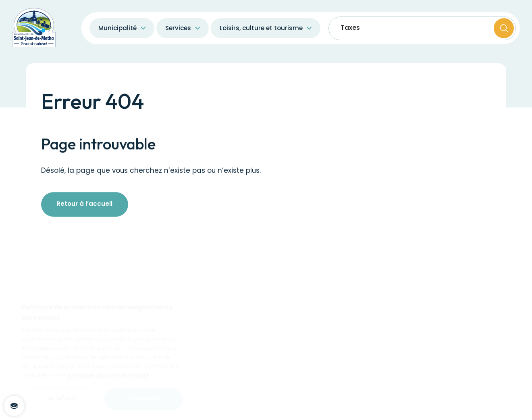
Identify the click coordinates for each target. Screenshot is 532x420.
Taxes (350, 28)
